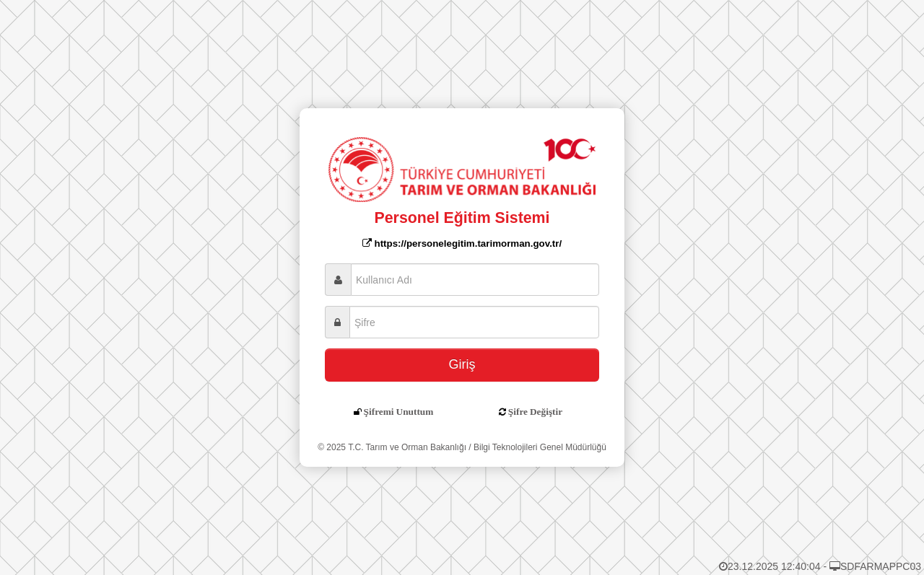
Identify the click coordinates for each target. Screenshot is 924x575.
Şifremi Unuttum (399, 412)
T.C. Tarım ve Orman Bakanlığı (407, 447)
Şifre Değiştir (535, 412)
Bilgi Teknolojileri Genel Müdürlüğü (540, 447)
